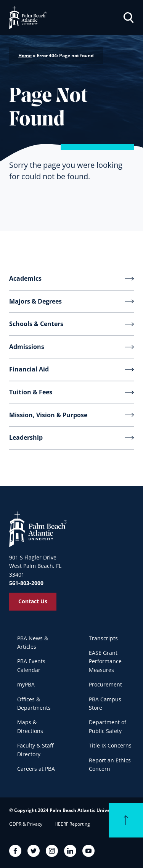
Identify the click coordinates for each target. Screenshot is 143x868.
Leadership (26, 437)
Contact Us (33, 601)
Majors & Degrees (35, 301)
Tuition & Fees (31, 392)
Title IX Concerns (110, 745)
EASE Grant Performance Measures (105, 661)
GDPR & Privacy (26, 824)
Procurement (105, 684)
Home (25, 55)
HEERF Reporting (72, 824)
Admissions (27, 347)
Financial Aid (29, 369)
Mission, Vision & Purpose (48, 415)
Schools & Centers (36, 324)
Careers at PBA (36, 769)
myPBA (26, 684)
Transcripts (103, 638)
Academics (25, 278)
